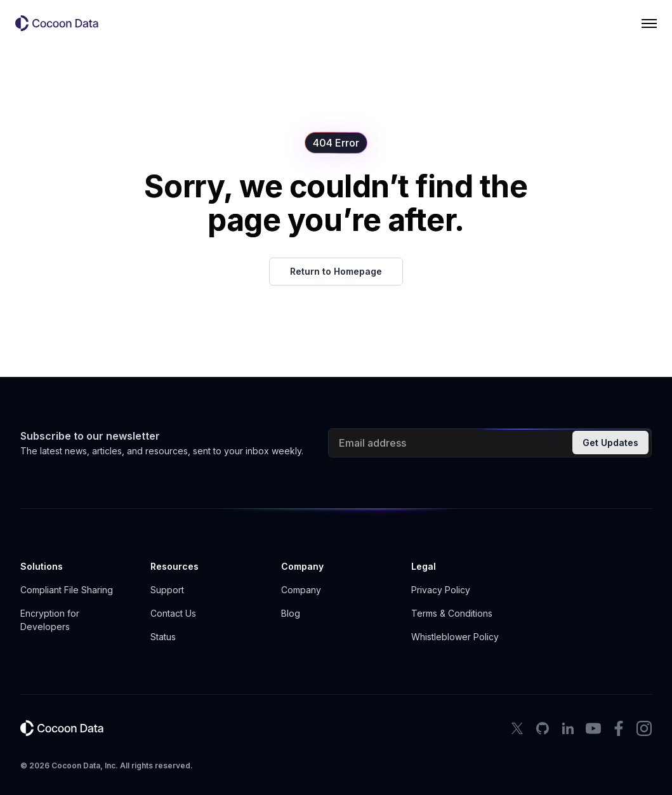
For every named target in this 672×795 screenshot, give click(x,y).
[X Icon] (517, 728)
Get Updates (610, 443)
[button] (63, 23)
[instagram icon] (644, 728)
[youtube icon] (593, 728)
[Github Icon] (543, 728)
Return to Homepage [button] (336, 271)
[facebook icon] (619, 728)
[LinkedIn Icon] (568, 728)
